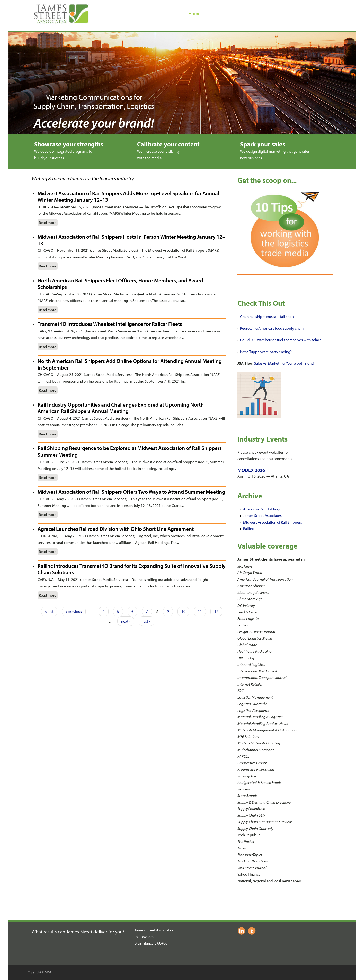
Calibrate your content (168, 144)
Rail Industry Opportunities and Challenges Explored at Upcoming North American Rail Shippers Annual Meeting (121, 408)
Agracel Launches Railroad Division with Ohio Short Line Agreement (116, 529)
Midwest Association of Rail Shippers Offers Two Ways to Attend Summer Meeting (131, 492)
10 (183, 611)
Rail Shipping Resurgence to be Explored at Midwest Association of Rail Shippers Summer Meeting (130, 451)
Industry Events (263, 439)
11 (200, 611)
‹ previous (74, 611)
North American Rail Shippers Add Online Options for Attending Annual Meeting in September (130, 364)
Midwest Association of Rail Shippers (273, 522)
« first (49, 611)
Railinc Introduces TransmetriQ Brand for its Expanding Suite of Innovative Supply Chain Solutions (132, 569)
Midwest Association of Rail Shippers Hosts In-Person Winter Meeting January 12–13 (131, 240)
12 (216, 611)
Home (194, 14)
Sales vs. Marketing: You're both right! (284, 363)
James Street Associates (262, 515)
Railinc (248, 529)
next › (126, 621)
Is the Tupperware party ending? (266, 352)
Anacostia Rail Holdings (262, 509)
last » (147, 621)
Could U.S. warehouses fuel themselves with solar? (280, 340)
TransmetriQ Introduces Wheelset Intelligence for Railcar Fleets (110, 324)
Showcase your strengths (69, 144)
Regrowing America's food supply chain (272, 328)
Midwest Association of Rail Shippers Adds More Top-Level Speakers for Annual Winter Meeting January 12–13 (128, 196)
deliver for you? (109, 932)
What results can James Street (63, 932)
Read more (48, 223)
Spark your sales (263, 144)
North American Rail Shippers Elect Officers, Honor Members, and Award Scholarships (120, 284)
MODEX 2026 (251, 470)
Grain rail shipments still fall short (267, 316)
